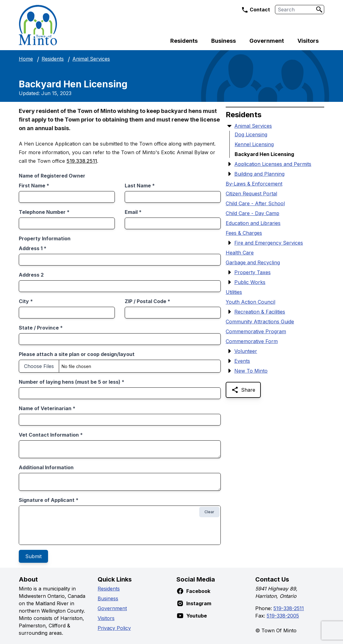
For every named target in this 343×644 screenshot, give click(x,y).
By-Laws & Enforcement (254, 184)
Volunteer (246, 351)
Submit (33, 556)
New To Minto (251, 371)
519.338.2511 (82, 161)
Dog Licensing (251, 134)
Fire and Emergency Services (269, 243)
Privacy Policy (114, 628)
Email (133, 212)
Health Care (240, 253)
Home (26, 59)
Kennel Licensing (254, 144)
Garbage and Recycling (253, 262)
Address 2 (31, 275)
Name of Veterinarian (47, 408)
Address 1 (33, 248)
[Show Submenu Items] (229, 164)
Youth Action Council (250, 302)
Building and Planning (259, 174)
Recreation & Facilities (260, 312)
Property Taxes (252, 272)
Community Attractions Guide (260, 322)
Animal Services (91, 59)
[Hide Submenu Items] (229, 126)
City (26, 301)
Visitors (308, 41)
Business (224, 41)
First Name (34, 186)
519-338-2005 (283, 616)
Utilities (234, 292)
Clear (209, 512)
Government (267, 41)
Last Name (140, 186)
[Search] (319, 10)
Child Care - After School (255, 203)
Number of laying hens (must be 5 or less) (72, 382)
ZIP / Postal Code (147, 301)
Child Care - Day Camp (252, 213)
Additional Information (46, 467)
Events (242, 361)
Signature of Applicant (49, 500)
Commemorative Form (252, 341)
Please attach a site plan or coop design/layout (77, 354)
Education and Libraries (253, 223)
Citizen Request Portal (251, 194)
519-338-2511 (289, 608)
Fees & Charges (244, 233)
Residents (184, 41)
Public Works (250, 282)
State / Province (41, 328)
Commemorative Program (256, 331)
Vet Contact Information (51, 435)
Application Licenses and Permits (273, 164)
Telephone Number (44, 212)
